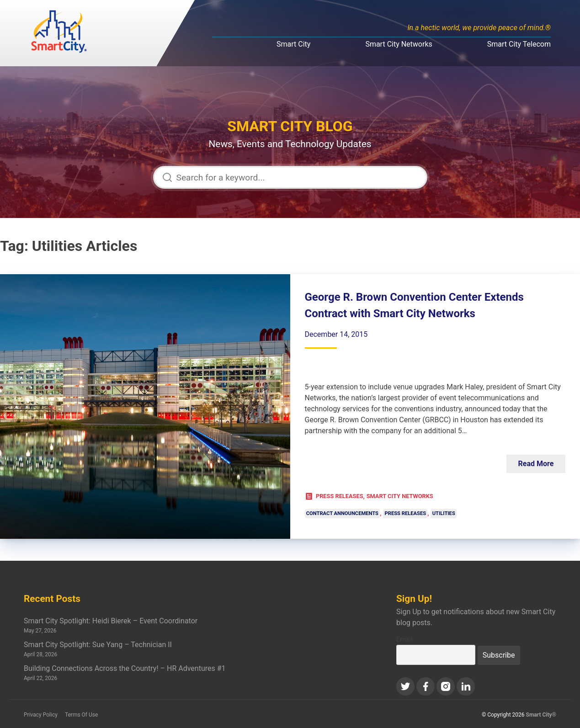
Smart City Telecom (519, 44)
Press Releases (340, 496)
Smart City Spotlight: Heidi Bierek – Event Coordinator (111, 621)
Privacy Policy (41, 715)
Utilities (444, 514)
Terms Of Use (81, 715)
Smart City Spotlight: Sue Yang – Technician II (98, 645)
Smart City (293, 44)
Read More (536, 464)
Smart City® (541, 715)
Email (404, 640)
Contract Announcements (342, 514)
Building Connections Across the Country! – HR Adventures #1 (125, 668)
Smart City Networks (399, 44)
